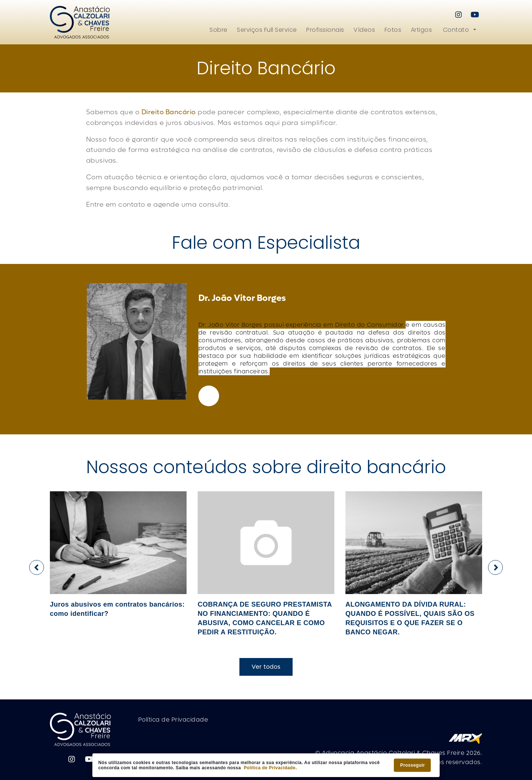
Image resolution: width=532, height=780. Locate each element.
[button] (459, 30)
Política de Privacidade (270, 768)
